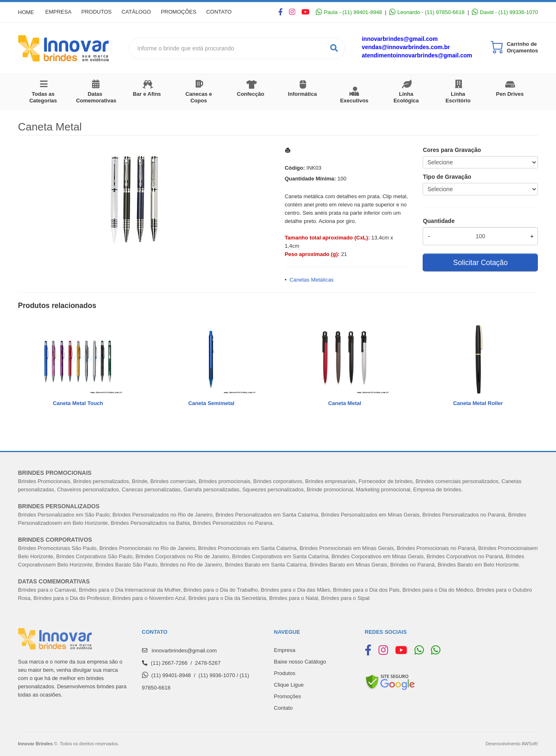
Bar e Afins (147, 94)
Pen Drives (510, 94)
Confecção (251, 94)
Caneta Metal (345, 403)
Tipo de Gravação (447, 177)
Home (26, 12)
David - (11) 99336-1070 (505, 12)
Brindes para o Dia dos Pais (366, 590)
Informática (303, 94)
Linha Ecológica (406, 97)
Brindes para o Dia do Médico (438, 590)
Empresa (60, 12)
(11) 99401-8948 (171, 675)
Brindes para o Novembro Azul (149, 598)
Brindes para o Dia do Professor (71, 598)
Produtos (100, 12)
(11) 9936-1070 (217, 675)
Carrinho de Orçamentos (523, 47)
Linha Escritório (458, 97)
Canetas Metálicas (311, 280)
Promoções (187, 12)
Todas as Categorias (43, 97)
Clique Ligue (289, 685)
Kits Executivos (354, 97)
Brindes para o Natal (294, 598)
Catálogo (143, 12)
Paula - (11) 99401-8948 (349, 12)
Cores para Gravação (452, 150)
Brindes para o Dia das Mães (296, 590)
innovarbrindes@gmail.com (400, 39)
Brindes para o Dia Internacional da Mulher (130, 590)
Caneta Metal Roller (478, 403)
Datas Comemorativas (96, 97)
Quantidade (439, 221)
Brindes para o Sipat (345, 598)
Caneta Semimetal (211, 403)
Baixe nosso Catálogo (300, 662)
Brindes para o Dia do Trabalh (219, 590)
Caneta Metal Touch (78, 403)
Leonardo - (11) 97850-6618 (427, 12)
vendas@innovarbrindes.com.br (406, 47)
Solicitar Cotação (480, 263)
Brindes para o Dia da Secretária (227, 598)
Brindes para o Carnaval (47, 590)
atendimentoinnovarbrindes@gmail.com (417, 55)
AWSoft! (530, 744)
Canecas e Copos (199, 97)
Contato (230, 12)
